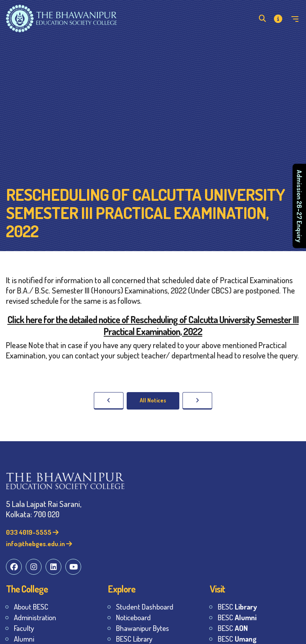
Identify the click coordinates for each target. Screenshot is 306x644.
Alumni (24, 639)
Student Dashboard (145, 607)
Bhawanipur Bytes (143, 628)
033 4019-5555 (32, 532)
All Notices (153, 400)
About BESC (31, 607)
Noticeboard (133, 617)
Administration (35, 617)
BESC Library (134, 639)
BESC (237, 607)
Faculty (24, 628)
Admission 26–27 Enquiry (299, 206)
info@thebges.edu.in (39, 544)
